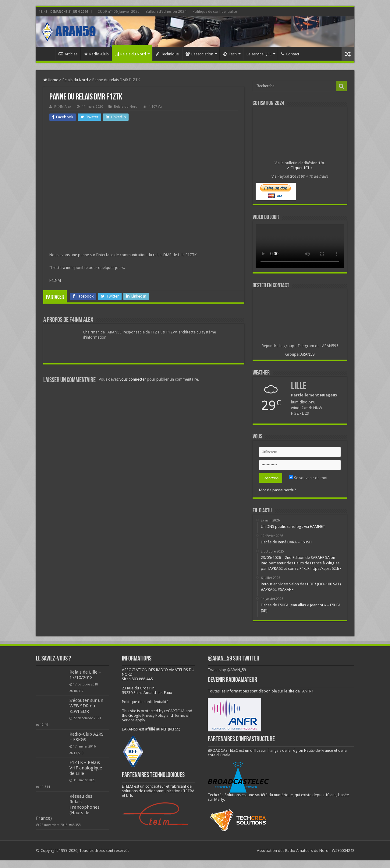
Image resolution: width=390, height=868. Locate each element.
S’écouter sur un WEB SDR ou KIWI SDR (86, 706)
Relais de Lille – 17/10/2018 (85, 675)
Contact (290, 54)
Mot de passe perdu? (278, 490)
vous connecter (133, 379)
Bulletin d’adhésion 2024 (166, 12)
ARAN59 (307, 354)
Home (47, 53)
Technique (167, 54)
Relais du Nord (130, 54)
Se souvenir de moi (308, 478)
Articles (68, 54)
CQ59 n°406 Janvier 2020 (119, 12)
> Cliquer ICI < (300, 168)
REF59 (174, 729)
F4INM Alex (63, 107)
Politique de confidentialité (215, 12)
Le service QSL (259, 54)
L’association (199, 54)
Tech (230, 54)
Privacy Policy (154, 715)
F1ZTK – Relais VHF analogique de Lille (86, 768)
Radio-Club (96, 54)
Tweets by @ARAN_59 (227, 670)
